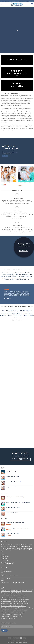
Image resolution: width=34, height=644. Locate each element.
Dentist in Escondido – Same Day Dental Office (24, 184)
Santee (17, 280)
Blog (16, 640)
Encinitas (3, 276)
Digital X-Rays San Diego (6, 597)
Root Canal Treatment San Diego (19, 606)
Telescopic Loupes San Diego (19, 612)
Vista (28, 280)
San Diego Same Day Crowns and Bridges (24, 608)
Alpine (3, 273)
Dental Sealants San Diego (17, 593)
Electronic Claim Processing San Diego (19, 597)
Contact (20, 640)
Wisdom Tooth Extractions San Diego (8, 618)
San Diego (20, 315)
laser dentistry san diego (6, 601)
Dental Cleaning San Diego (27, 591)
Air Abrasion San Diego (6, 591)
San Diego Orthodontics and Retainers (8, 608)
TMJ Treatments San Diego (6, 614)
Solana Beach (23, 280)
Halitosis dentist (4, 599)
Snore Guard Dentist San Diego (7, 612)
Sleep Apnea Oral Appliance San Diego (20, 610)
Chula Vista (10, 274)
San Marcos (12, 280)
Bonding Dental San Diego (16, 591)
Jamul (27, 276)
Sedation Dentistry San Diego (7, 610)
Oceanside (29, 278)
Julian (31, 276)
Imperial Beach (21, 276)
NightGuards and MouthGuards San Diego (20, 601)
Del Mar (24, 274)
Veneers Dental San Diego (17, 616)
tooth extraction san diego (17, 614)
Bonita (7, 273)
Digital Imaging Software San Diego (20, 595)
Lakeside (9, 278)
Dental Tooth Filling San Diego (7, 595)
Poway (6, 280)
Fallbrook (15, 276)
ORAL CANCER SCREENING (11, 575)
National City (22, 278)
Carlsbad (4, 274)
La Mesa (4, 278)
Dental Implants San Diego (6, 593)
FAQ (24, 640)
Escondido (9, 276)
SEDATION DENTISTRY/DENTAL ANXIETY (15, 583)
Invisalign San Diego (25, 599)
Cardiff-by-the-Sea (27, 273)
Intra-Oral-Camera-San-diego (14, 599)
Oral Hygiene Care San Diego (7, 606)
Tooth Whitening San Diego (6, 183)
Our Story (12, 640)
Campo (20, 273)
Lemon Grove (15, 278)
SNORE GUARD (8, 571)
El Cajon (29, 274)
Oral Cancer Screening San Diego (24, 603)
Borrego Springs (14, 273)
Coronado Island (17, 274)
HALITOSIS (7, 579)
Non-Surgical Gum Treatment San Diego (9, 603)
